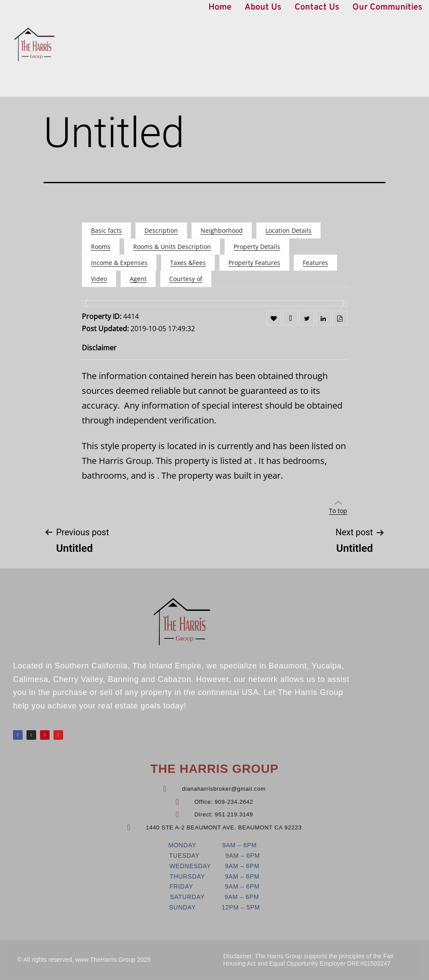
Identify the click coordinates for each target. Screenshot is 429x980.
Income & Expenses (119, 263)
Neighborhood (222, 230)
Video (99, 279)
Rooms (101, 247)
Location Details (288, 230)
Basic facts (106, 230)
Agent (138, 279)
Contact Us (317, 7)
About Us (263, 7)
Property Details (257, 247)
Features (315, 263)
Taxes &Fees (188, 263)
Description (161, 230)
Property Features (254, 263)
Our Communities (387, 7)
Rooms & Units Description (172, 247)
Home (220, 7)
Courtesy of (186, 279)
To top (338, 511)
